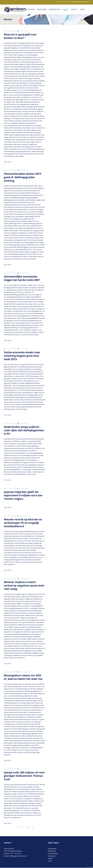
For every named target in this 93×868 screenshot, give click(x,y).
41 (29, 827)
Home (11, 9)
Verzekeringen (55, 9)
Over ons (19, 9)
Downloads (52, 856)
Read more (8, 162)
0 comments (10, 31)
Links (50, 861)
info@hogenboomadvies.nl (80, 2)
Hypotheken (30, 9)
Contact (74, 9)
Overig (82, 9)
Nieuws (65, 9)
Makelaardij (42, 9)
